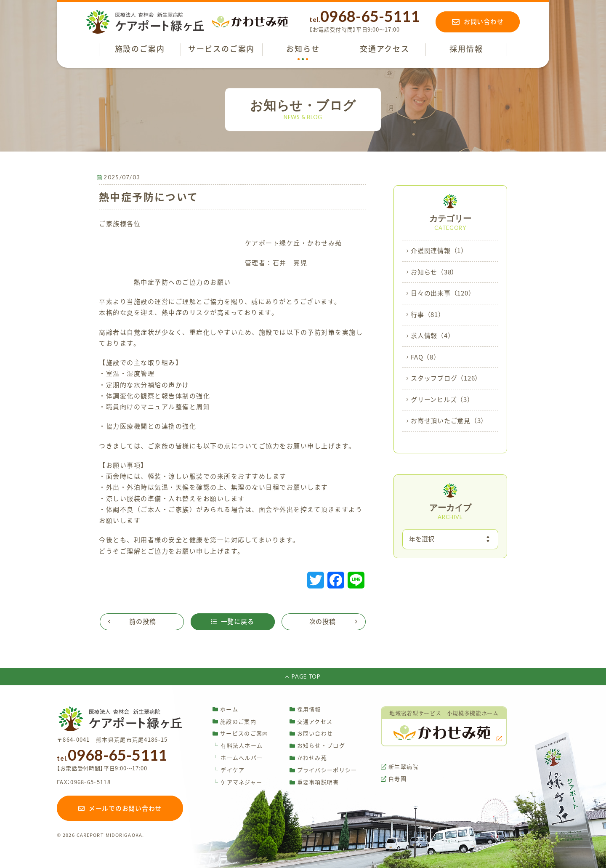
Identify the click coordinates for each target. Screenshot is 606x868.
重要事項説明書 (314, 782)
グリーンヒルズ (442, 400)
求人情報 (432, 336)
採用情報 (305, 709)
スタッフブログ (446, 378)
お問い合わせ (311, 734)
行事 (428, 315)
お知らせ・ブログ (317, 746)
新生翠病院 (400, 767)
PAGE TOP (303, 676)
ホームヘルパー (238, 758)
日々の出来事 (443, 293)
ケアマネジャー (237, 782)
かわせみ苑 (308, 758)
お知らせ (434, 272)
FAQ (425, 357)
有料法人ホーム (238, 746)
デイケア (229, 770)
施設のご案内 (234, 721)
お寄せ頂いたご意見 (449, 421)
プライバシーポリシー (323, 770)
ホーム (225, 709)
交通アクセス (311, 721)
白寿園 (394, 779)
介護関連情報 (439, 251)
